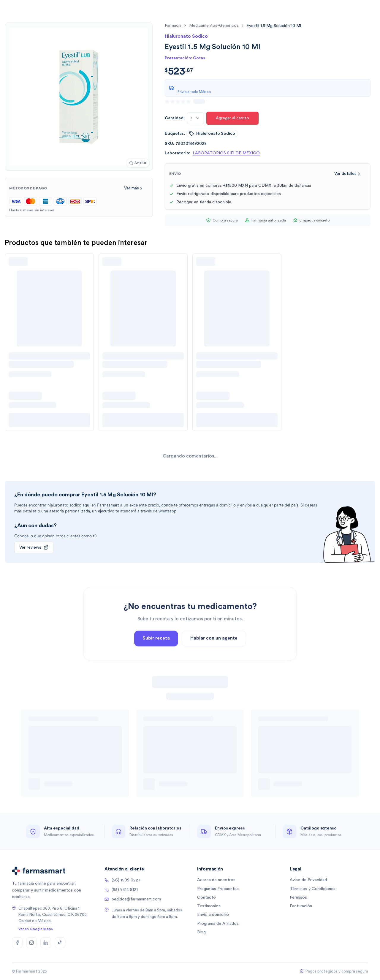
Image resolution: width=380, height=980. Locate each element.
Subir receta (156, 654)
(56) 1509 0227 (123, 880)
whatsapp (167, 511)
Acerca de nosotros (216, 880)
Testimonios (209, 906)
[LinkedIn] (46, 943)
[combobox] (195, 118)
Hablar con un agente (214, 654)
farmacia (173, 26)
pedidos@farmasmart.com (133, 899)
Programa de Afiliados (218, 924)
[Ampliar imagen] (138, 163)
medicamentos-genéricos (214, 26)
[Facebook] (17, 943)
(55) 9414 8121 (121, 890)
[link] (274, 26)
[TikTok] (60, 943)
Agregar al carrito (232, 118)
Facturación (301, 906)
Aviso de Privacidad (308, 880)
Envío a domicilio (213, 915)
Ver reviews (34, 547)
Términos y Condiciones (313, 889)
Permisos (298, 897)
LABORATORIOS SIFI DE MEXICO (226, 153)
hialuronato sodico (212, 134)
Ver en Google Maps (36, 929)
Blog (201, 932)
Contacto (206, 897)
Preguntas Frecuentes (218, 889)
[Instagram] (31, 943)
